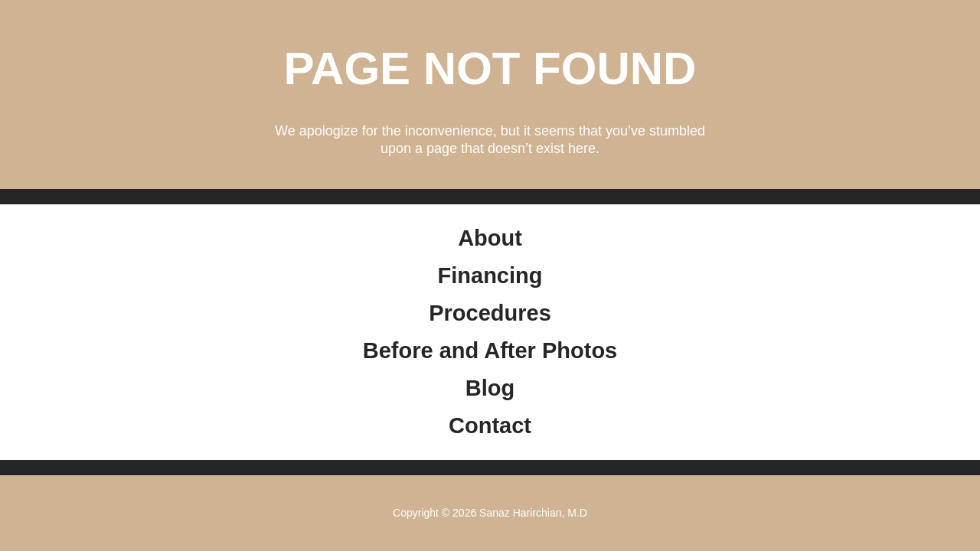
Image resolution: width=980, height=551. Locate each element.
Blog (490, 388)
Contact (490, 425)
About (490, 238)
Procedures (490, 313)
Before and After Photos (490, 350)
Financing (490, 275)
